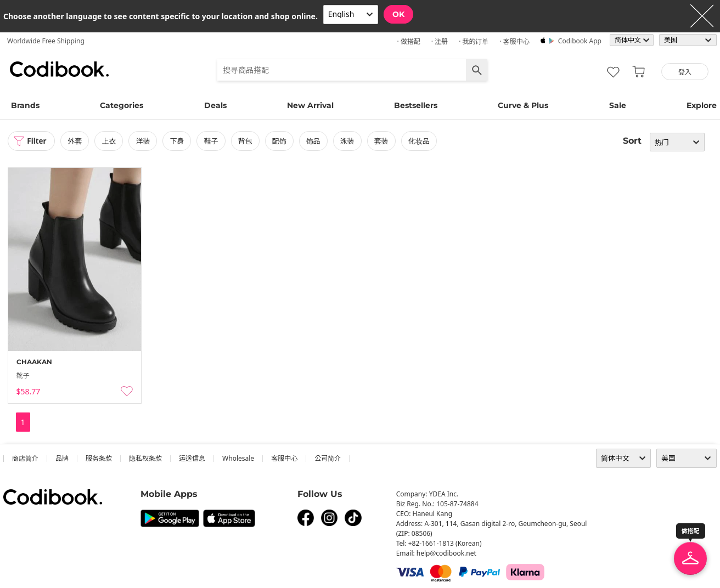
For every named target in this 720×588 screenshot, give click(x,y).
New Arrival (310, 105)
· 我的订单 (474, 41)
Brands (25, 105)
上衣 (111, 141)
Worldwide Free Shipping (46, 41)
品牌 (62, 458)
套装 (384, 141)
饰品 (315, 141)
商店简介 (25, 458)
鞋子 (213, 141)
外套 (77, 141)
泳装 (349, 141)
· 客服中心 (514, 41)
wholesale (238, 458)
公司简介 (328, 458)
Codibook (59, 69)
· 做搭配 (408, 41)
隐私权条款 (145, 458)
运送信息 (192, 458)
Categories (122, 105)
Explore (702, 105)
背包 (247, 141)
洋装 (145, 141)
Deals (215, 105)
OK (398, 14)
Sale (618, 105)
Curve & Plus (523, 105)
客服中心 (284, 458)
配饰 (281, 141)
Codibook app (580, 41)
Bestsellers (416, 105)
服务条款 (99, 458)
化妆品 (421, 141)
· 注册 (440, 41)
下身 (179, 141)
